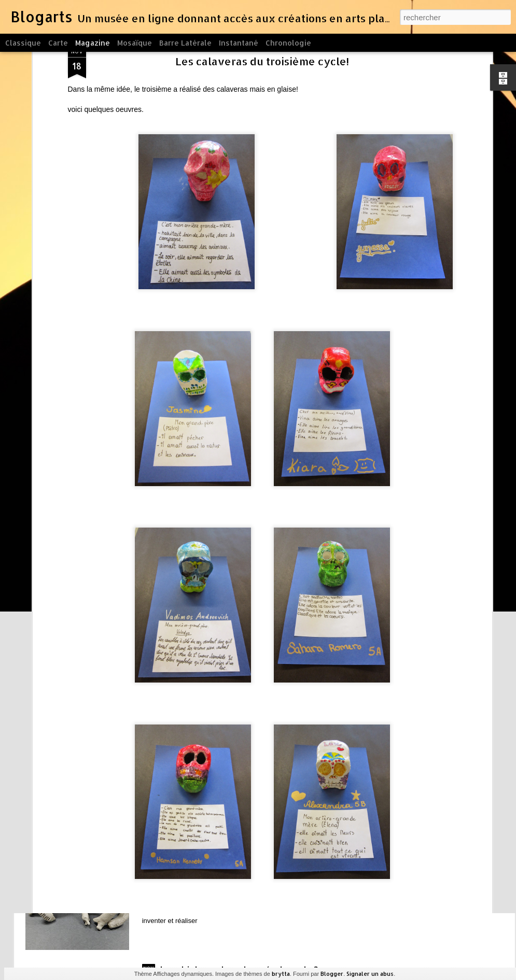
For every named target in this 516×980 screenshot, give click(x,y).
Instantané (239, 43)
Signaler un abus (370, 974)
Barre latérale (185, 43)
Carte (58, 43)
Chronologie (288, 43)
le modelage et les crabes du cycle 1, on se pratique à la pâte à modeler (247, 857)
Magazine (93, 43)
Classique (23, 43)
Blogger (332, 974)
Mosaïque (135, 43)
